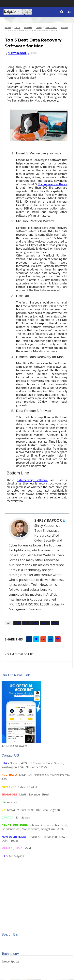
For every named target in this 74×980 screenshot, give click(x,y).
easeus (28, 28)
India (39, 28)
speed (64, 28)
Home (8, 28)
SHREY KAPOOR (48, 521)
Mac (53, 185)
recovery (51, 28)
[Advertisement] (37, 900)
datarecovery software (32, 481)
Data (17, 28)
